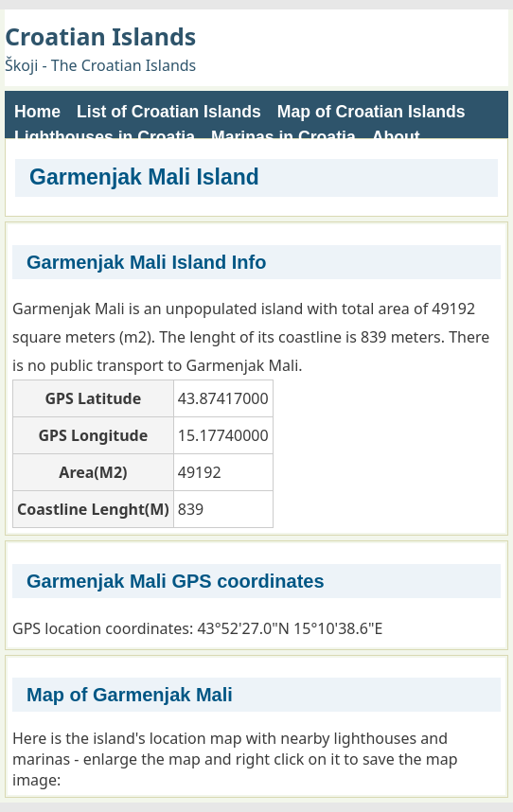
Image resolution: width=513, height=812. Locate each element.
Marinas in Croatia (283, 137)
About (396, 137)
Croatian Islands (100, 36)
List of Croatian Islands (169, 112)
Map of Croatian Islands (371, 112)
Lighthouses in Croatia (105, 137)
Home (37, 112)
